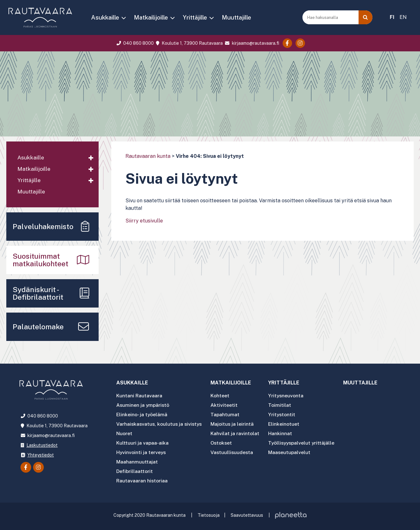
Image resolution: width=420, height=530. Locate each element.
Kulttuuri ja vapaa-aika (142, 442)
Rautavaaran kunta (148, 156)
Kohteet (223, 396)
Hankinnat (283, 433)
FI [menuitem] (392, 17)
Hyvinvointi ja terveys (141, 451)
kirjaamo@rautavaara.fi (251, 43)
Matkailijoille (151, 17)
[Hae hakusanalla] (331, 17)
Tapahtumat (227, 415)
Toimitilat (282, 405)
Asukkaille (105, 17)
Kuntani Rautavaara (139, 396)
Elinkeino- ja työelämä (142, 415)
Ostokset (224, 442)
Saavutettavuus (247, 513)
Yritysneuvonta (289, 396)
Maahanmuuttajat (137, 460)
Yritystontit (285, 415)
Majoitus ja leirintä (235, 424)
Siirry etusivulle (144, 221)
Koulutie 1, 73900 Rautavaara (189, 43)
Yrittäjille (195, 17)
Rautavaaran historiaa (142, 478)
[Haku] (365, 17)
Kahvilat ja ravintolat (238, 433)
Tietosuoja (209, 513)
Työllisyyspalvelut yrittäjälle (305, 442)
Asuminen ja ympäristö (143, 405)
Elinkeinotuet (287, 424)
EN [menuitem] (403, 17)
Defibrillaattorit (135, 469)
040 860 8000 (134, 43)
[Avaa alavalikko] (91, 158)
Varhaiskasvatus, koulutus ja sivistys (160, 424)
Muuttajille (236, 17)
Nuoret (124, 433)
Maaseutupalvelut (292, 451)
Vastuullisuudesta (235, 451)
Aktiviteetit (227, 405)
